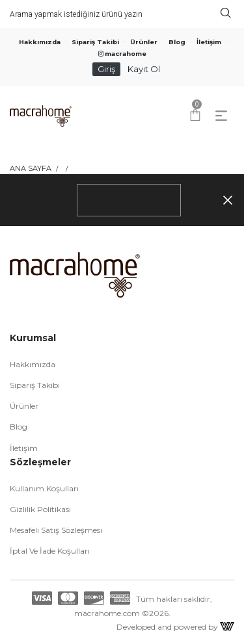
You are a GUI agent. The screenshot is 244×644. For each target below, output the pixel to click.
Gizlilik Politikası (40, 509)
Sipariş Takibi (95, 42)
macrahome (122, 54)
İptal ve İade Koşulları (50, 551)
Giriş (106, 69)
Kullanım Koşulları (44, 488)
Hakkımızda (40, 42)
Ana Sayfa (31, 168)
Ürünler (144, 42)
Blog (177, 42)
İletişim (209, 42)
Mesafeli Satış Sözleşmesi (56, 530)
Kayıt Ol (144, 69)
